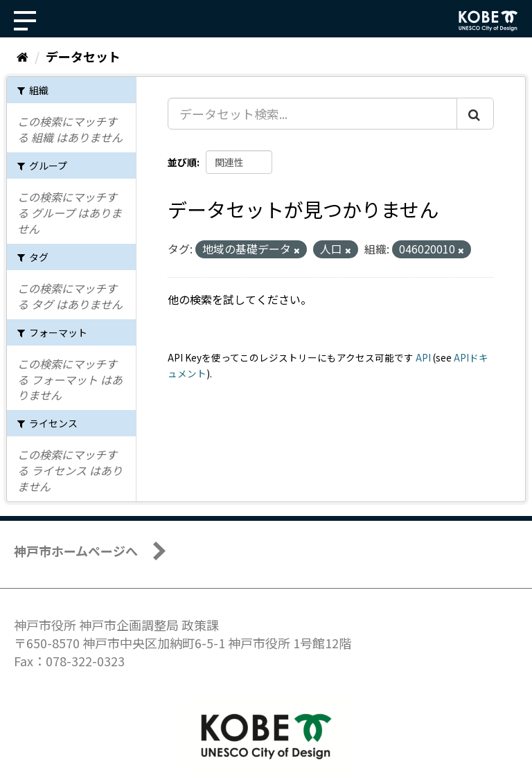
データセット (83, 56)
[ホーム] (23, 56)
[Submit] (475, 114)
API (423, 357)
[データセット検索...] (312, 114)
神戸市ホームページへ (76, 551)
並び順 (182, 162)
